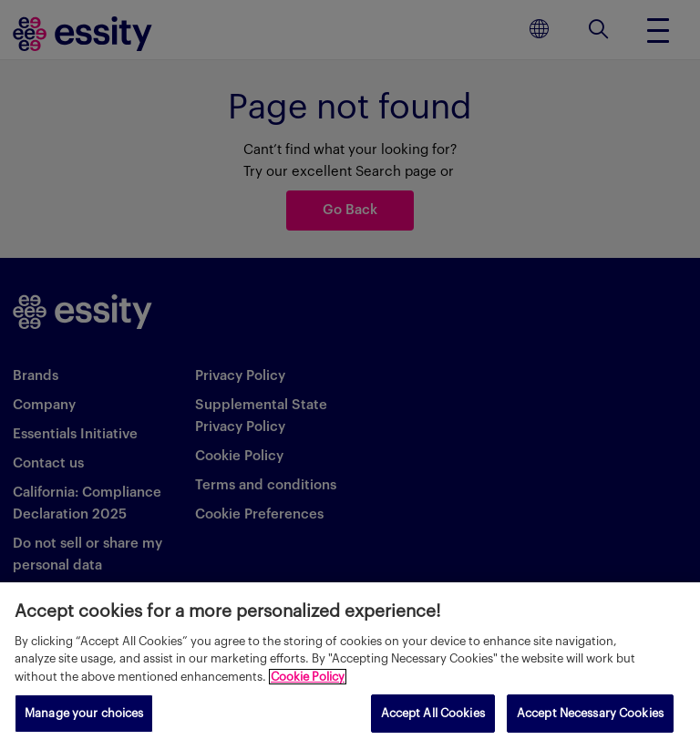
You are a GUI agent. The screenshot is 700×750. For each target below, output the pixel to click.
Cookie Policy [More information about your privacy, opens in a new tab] (308, 677)
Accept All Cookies (433, 713)
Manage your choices (84, 713)
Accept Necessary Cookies (590, 713)
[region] (350, 666)
